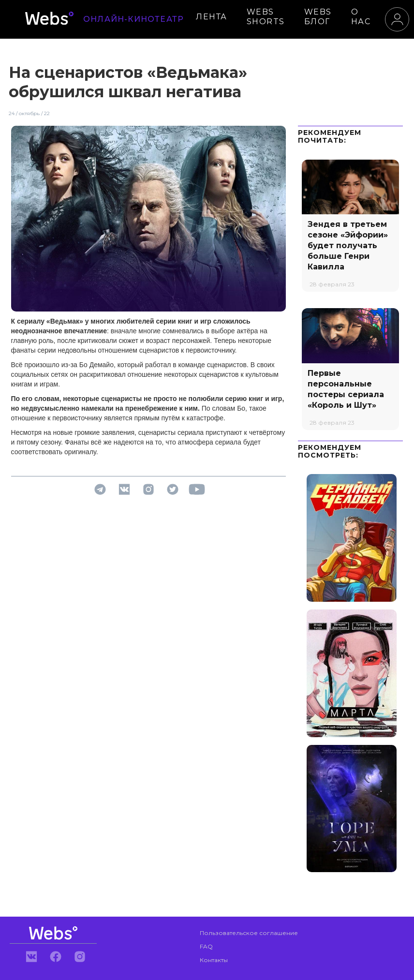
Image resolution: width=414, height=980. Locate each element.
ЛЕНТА (212, 17)
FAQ (206, 946)
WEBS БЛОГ (318, 17)
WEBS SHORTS (266, 17)
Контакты (214, 960)
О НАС (361, 17)
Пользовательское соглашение (249, 933)
